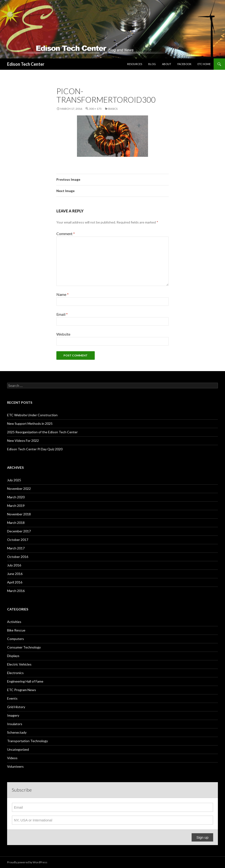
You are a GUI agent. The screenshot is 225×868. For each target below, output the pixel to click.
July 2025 (14, 480)
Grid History (16, 707)
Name (63, 294)
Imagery (13, 715)
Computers (16, 639)
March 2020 (16, 497)
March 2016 (16, 591)
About (167, 64)
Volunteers (15, 766)
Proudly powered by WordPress (27, 862)
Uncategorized (18, 749)
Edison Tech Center (26, 64)
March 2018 (16, 523)
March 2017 (16, 548)
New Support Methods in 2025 (30, 423)
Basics (113, 109)
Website (63, 334)
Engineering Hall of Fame (25, 681)
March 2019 (16, 506)
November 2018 (19, 514)
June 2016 (15, 574)
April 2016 (15, 582)
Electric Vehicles (19, 664)
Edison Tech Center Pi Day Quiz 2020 (35, 449)
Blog (152, 64)
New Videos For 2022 (23, 441)
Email (62, 314)
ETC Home (204, 64)
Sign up (202, 837)
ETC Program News (22, 690)
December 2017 (19, 531)
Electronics (15, 673)
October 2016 (18, 557)
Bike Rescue (16, 630)
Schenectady (17, 732)
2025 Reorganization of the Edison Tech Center (42, 432)
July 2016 (14, 565)
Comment (66, 234)
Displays (13, 656)
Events (12, 698)
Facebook (184, 64)
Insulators (15, 724)
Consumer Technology (24, 647)
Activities (14, 622)
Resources (135, 64)
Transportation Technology (27, 741)
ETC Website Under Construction (32, 415)
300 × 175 (95, 109)
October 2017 (18, 540)
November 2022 (19, 489)
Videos (12, 758)
